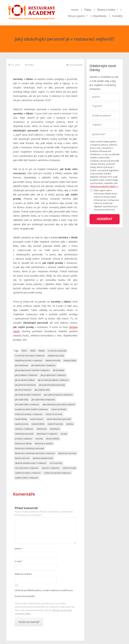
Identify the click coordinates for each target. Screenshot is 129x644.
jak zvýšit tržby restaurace (43, 399)
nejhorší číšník (38, 424)
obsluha (70, 424)
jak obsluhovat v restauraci (43, 365)
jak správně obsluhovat (25, 385)
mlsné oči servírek (54, 414)
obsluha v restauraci (24, 429)
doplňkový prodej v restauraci (29, 360)
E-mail (19, 561)
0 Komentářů (74, 65)
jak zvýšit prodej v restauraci (28, 395)
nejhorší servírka (55, 424)
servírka (39, 439)
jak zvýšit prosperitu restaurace (58, 395)
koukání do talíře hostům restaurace (31, 409)
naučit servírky (22, 424)
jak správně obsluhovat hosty (52, 385)
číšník (33, 351)
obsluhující (55, 429)
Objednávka (99, 16)
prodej (64, 434)
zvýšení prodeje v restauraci (28, 473)
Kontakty (117, 16)
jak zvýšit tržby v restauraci (27, 404)
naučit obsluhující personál (59, 419)
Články (88, 10)
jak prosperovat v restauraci (53, 375)
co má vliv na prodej (57, 351)
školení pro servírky (67, 453)
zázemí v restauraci (51, 468)
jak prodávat (59, 370)
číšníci (24, 351)
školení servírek (22, 458)
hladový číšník (70, 360)
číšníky (42, 351)
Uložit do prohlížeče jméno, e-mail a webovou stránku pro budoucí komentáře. (44, 593)
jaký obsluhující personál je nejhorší (59, 404)
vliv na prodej (56, 463)
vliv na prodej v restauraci (27, 468)
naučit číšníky (21, 419)
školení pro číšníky (23, 443)
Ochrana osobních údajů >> (104, 186)
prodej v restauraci (24, 439)
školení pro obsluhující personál (29, 448)
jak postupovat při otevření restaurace (32, 370)
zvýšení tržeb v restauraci (27, 478)
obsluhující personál (24, 434)
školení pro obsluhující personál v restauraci (35, 453)
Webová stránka (23, 574)
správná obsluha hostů (43, 458)
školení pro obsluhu (44, 443)
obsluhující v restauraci (47, 434)
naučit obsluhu (37, 419)
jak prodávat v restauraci (26, 375)
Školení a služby (106, 10)
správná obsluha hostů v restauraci (31, 463)
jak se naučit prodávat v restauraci (53, 380)
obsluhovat (42, 429)
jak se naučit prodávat (25, 380)
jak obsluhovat (22, 365)
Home (75, 10)
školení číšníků (53, 439)
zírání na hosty (69, 468)
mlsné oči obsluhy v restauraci (29, 414)
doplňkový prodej (56, 356)
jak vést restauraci (23, 390)
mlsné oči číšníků (59, 409)
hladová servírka (53, 360)
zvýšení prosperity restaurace (57, 473)
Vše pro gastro (76, 16)
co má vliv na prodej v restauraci (30, 356)
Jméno (19, 548)
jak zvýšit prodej (42, 390)
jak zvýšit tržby (22, 399)
